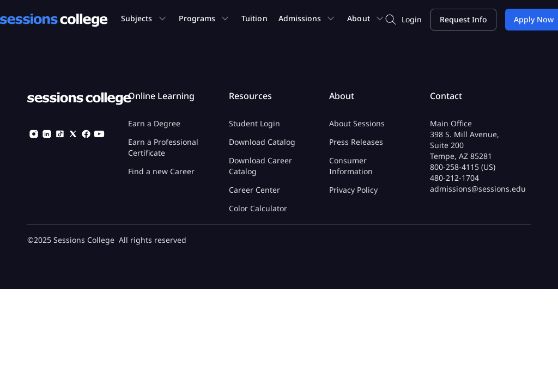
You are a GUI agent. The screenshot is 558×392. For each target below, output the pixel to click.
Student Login (254, 123)
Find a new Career (161, 171)
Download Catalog (262, 142)
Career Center (254, 190)
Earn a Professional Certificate (163, 147)
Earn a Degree (154, 123)
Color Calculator (258, 208)
